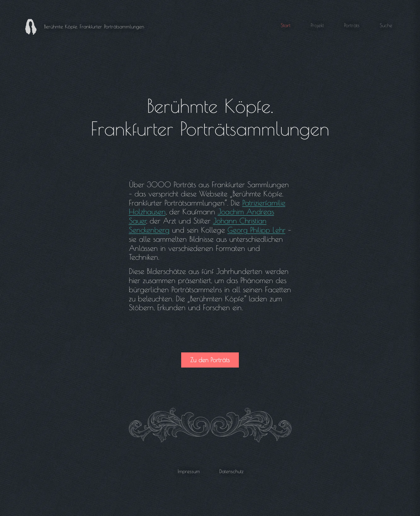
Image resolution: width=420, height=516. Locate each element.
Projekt (317, 25)
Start (286, 25)
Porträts (352, 25)
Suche (386, 25)
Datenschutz (231, 471)
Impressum (189, 471)
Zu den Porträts (210, 360)
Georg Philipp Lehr (256, 230)
